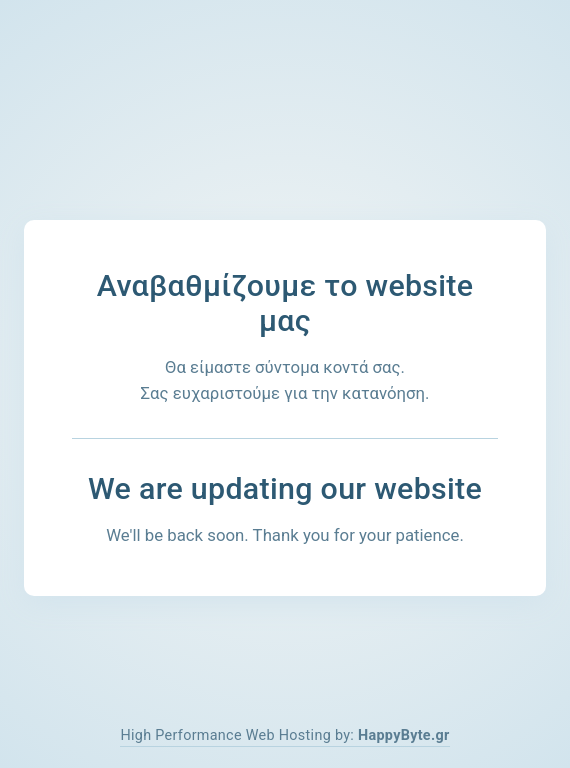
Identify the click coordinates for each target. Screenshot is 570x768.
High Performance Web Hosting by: (284, 735)
